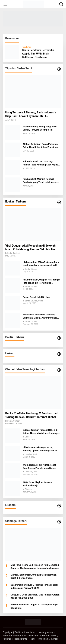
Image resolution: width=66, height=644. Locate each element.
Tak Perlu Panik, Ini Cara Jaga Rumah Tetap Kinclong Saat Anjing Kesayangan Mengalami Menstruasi (41, 163)
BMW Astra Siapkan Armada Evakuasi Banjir (37, 484)
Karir (33, 639)
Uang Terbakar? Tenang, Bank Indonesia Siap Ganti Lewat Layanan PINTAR (31, 114)
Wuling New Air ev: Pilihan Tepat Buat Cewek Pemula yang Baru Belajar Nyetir (39, 467)
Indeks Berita (21, 639)
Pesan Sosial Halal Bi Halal (36, 297)
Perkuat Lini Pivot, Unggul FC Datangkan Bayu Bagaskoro (34, 606)
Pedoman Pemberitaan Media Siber (21, 636)
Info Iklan (43, 639)
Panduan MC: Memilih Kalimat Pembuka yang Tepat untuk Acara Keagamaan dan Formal (40, 181)
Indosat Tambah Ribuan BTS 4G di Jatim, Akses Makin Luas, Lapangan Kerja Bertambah (41, 432)
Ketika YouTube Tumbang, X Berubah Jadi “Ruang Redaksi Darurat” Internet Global (32, 415)
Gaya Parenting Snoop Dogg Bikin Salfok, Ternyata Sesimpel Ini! (40, 128)
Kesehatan (27, 47)
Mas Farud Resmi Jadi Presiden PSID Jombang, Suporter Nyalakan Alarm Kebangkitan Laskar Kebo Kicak (35, 567)
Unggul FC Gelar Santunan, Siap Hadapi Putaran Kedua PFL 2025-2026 (35, 596)
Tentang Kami (49, 636)
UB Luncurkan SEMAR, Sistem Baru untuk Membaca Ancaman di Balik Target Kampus (41, 264)
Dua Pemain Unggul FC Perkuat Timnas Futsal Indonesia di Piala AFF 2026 (34, 586)
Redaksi (7, 639)
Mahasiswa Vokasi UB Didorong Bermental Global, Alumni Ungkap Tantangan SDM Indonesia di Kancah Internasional (41, 316)
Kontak (55, 639)
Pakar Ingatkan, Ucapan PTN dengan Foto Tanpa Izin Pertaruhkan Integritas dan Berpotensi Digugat (41, 281)
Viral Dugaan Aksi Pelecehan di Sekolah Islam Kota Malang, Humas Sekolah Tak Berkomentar (30, 248)
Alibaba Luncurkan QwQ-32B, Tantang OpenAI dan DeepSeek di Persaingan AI (40, 449)
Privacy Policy (46, 632)
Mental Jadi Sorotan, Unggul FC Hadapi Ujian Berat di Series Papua (34, 576)
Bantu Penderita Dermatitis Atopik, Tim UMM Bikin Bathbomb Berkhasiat (38, 54)
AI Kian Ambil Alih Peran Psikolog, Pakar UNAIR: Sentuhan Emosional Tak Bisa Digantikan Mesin (40, 146)
